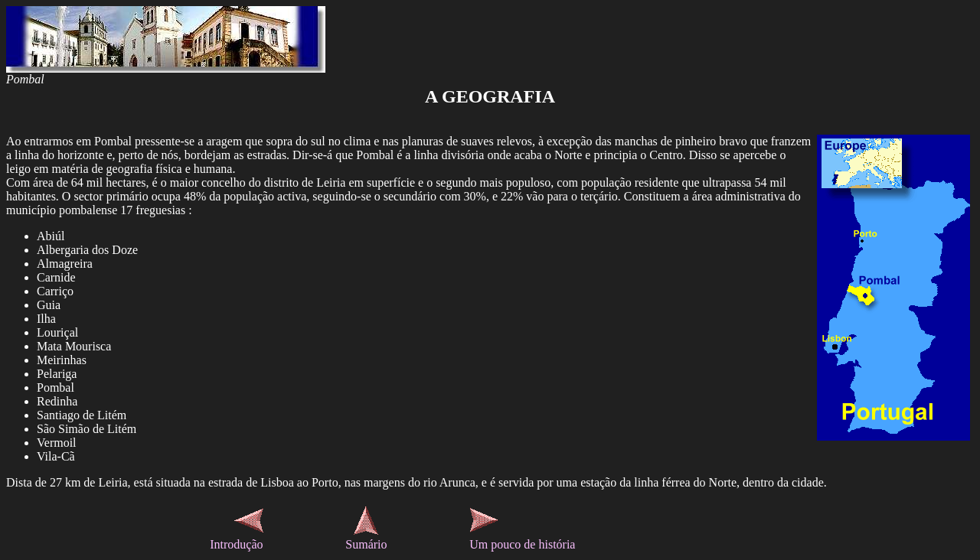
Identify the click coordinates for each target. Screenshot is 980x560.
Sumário (366, 544)
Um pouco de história (522, 544)
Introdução (236, 544)
